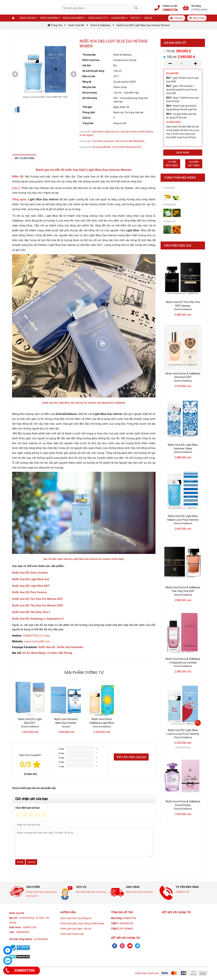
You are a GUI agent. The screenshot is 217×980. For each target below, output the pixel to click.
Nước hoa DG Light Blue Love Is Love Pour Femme (183, 732)
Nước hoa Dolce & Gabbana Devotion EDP (183, 375)
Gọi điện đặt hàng (194, 164)
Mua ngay (183, 153)
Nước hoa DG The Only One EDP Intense (183, 304)
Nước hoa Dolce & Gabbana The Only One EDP (183, 589)
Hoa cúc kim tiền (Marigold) (130, 141)
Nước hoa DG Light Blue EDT (30, 721)
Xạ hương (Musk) (102, 147)
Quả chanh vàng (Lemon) (106, 132)
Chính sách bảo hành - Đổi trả (76, 929)
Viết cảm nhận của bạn (131, 757)
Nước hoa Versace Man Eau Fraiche (66, 721)
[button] (15, 74)
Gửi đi (20, 862)
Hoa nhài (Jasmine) (103, 141)
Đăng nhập (197, 18)
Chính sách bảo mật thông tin (76, 918)
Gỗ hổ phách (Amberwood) (127, 147)
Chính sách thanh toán (72, 934)
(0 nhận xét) (30, 774)
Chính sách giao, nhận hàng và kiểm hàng (82, 923)
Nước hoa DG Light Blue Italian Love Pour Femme (183, 518)
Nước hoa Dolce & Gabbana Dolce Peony (183, 803)
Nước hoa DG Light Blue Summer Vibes (183, 447)
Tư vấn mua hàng (172, 164)
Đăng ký (177, 18)
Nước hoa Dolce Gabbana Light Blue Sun (102, 723)
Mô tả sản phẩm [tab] (24, 158)
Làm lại (31, 862)
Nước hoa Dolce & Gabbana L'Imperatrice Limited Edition (183, 662)
